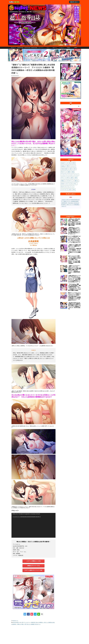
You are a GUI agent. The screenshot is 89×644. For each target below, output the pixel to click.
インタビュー (62, 48)
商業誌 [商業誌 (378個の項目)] (63, 181)
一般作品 (75, 48)
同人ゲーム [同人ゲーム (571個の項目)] (64, 172)
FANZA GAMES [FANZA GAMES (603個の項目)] (64, 169)
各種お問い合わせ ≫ (74, 2)
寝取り (23, 624)
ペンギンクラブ (72, 634)
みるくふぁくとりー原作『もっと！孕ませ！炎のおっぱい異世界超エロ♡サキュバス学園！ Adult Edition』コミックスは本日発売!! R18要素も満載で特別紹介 (74, 260)
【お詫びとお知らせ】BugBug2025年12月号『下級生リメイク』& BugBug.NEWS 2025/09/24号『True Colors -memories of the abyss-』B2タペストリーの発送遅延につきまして (70, 203)
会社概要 (12, 634)
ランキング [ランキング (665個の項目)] (73, 166)
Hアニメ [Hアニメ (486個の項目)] (63, 178)
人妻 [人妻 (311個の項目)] (70, 190)
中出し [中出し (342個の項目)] (75, 184)
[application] (33, 525)
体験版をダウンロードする (33, 566)
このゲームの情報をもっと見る (33, 561)
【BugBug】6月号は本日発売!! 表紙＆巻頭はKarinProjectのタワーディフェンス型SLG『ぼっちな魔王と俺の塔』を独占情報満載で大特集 (74, 222)
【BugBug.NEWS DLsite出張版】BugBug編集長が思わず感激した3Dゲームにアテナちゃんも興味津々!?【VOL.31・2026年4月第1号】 (75, 306)
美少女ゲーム (14, 48)
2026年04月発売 (34, 48)
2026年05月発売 (27, 48)
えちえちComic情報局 (63, 634)
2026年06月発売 (20, 48)
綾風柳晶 (33, 624)
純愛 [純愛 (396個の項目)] (76, 178)
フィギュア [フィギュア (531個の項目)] (64, 175)
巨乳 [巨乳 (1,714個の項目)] (74, 163)
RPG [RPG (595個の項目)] (75, 169)
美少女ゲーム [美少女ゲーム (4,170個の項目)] (64, 163)
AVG (20, 622)
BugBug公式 (55, 634)
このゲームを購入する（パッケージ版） (33, 570)
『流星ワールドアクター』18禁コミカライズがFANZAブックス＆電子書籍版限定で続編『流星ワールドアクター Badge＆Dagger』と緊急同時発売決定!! (75, 269)
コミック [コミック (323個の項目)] (72, 187)
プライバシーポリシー (25, 634)
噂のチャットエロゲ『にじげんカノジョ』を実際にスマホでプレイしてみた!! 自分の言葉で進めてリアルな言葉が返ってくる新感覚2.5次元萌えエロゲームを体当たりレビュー (74, 297)
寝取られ (19, 624)
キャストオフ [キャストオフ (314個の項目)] (64, 190)
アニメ (48, 48)
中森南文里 (33, 622)
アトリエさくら (27, 622)
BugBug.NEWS (48, 634)
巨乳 (26, 624)
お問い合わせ (41, 634)
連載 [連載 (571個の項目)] (69, 172)
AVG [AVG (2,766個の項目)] (70, 163)
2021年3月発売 (16, 622)
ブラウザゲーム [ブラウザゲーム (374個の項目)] (69, 181)
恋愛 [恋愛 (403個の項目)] (72, 178)
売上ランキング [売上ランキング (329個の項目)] (64, 187)
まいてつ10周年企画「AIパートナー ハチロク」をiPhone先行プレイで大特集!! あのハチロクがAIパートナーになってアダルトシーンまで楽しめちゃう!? (74, 239)
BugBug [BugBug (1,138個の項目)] (63, 166)
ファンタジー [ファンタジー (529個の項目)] (71, 175)
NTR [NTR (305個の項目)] (74, 190)
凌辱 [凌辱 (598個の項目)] (71, 169)
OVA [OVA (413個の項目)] (68, 178)
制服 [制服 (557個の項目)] (73, 172)
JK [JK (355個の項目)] (71, 184)
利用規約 (17, 634)
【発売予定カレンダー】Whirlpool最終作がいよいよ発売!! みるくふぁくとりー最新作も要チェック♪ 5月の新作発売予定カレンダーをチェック (75, 231)
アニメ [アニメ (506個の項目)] (77, 175)
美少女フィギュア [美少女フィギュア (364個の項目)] (65, 184)
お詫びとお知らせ (34, 634)
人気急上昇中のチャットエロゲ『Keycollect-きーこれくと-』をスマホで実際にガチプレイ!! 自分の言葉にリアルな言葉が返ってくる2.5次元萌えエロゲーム (75, 279)
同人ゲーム (55, 48)
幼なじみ (29, 624)
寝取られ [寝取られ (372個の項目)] (76, 181)
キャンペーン (41, 48)
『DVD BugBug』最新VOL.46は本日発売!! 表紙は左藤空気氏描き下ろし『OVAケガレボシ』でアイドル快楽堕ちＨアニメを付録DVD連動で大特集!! (74, 287)
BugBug (69, 48)
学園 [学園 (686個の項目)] (68, 166)
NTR (23, 622)
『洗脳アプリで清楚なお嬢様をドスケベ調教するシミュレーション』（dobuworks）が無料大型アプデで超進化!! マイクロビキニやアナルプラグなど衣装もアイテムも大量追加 (75, 249)
